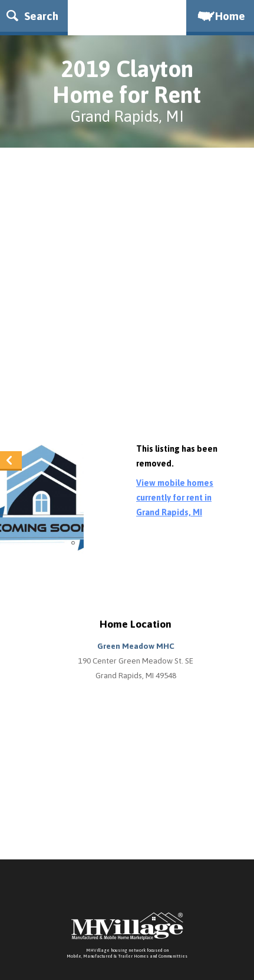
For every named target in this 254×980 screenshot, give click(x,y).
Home (220, 16)
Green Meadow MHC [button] (136, 646)
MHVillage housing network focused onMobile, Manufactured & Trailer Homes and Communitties (127, 953)
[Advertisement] (127, 298)
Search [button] (32, 16)
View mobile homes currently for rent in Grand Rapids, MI (175, 498)
